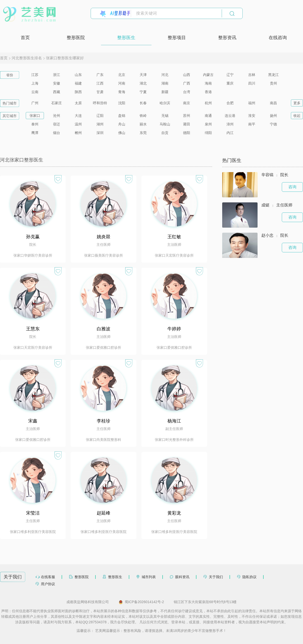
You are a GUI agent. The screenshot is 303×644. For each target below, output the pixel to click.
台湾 (187, 92)
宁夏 (143, 92)
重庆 (230, 83)
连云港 (230, 116)
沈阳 (122, 103)
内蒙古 (208, 75)
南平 (252, 124)
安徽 (57, 83)
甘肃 (100, 92)
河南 (122, 83)
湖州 (100, 124)
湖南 (165, 83)
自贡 (165, 133)
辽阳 (100, 116)
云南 (35, 92)
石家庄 (57, 103)
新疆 (165, 92)
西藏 (57, 92)
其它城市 (10, 116)
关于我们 (216, 577)
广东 (100, 75)
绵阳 (208, 133)
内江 (230, 133)
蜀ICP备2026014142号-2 (141, 602)
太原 (78, 103)
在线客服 (48, 577)
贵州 (273, 83)
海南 (208, 83)
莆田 (187, 124)
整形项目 (177, 38)
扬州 (273, 116)
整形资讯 (227, 38)
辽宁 (230, 75)
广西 (187, 83)
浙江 (57, 75)
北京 (122, 75)
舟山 (122, 124)
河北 (165, 75)
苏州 (187, 116)
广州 (35, 103)
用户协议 (48, 584)
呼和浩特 (100, 103)
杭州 (208, 103)
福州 (252, 103)
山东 (78, 75)
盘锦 (122, 116)
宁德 (273, 124)
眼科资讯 (182, 577)
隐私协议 (249, 577)
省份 (10, 75)
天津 (143, 75)
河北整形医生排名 (27, 58)
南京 (187, 103)
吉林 (252, 75)
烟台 (57, 133)
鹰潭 (35, 133)
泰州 (35, 124)
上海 (35, 83)
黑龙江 (273, 75)
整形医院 (76, 38)
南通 (208, 116)
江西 (100, 83)
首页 (25, 38)
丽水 (143, 124)
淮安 (252, 116)
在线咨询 (278, 38)
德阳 (187, 133)
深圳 (100, 133)
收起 (297, 116)
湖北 (143, 83)
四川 (252, 83)
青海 (122, 92)
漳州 (230, 124)
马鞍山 (165, 124)
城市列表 (149, 577)
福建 (78, 83)
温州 (78, 124)
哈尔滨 (165, 103)
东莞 (143, 133)
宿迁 (57, 124)
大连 (78, 116)
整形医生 (126, 38)
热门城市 (10, 103)
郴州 (78, 133)
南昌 (273, 103)
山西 (187, 75)
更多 (297, 103)
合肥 (230, 103)
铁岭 (143, 116)
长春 (143, 103)
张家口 (35, 116)
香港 (208, 92)
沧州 (57, 116)
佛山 (122, 133)
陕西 (78, 92)
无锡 (165, 116)
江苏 (35, 75)
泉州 (208, 124)
